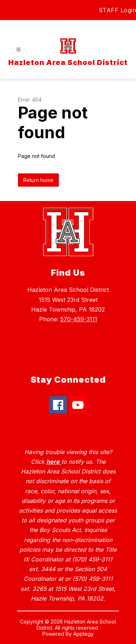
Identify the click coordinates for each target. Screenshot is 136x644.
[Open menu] (18, 50)
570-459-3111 (79, 319)
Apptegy (83, 634)
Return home (38, 180)
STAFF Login (118, 10)
